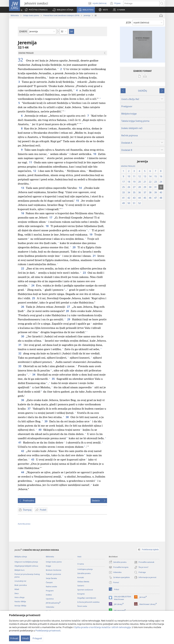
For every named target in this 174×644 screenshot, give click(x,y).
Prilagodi (37, 638)
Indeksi (49, 595)
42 (23, 451)
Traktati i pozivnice (53, 574)
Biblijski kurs (20, 570)
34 (34, 375)
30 (23, 336)
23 (85, 273)
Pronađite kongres (119, 567)
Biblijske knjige (129, 114)
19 (91, 235)
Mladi (17, 589)
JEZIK (129, 23)
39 (46, 421)
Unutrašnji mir (20, 581)
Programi (50, 591)
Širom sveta (82, 606)
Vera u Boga (19, 597)
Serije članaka (51, 578)
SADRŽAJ (142, 91)
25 (34, 298)
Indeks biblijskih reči (132, 128)
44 (23, 472)
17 (51, 217)
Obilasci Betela (83, 582)
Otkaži (25, 638)
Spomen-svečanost (85, 590)
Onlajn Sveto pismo (31, 15)
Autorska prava (24, 524)
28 (68, 311)
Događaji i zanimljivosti (87, 598)
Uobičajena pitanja (85, 569)
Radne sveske (51, 586)
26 (23, 307)
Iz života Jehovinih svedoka (88, 602)
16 (23, 213)
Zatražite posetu (84, 573)
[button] (63, 10)
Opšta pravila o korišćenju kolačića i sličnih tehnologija (102, 627)
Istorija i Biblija (20, 606)
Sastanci (81, 586)
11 (31, 162)
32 (22, 60)
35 (53, 379)
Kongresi (81, 594)
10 (95, 154)
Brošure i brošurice (54, 570)
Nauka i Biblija (20, 601)
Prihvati (14, 638)
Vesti (79, 557)
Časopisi (49, 582)
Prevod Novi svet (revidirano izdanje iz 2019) (61, 15)
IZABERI (23, 31)
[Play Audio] (161, 16)
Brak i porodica (21, 585)
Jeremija (87, 15)
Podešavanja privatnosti (48, 631)
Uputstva (50, 599)
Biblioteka (15, 15)
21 (94, 256)
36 (23, 400)
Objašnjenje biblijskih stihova (26, 566)
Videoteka (50, 607)
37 (29, 409)
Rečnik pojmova (130, 135)
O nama (81, 564)
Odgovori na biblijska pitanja (26, 562)
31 (20, 345)
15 (78, 201)
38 (67, 417)
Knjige (48, 566)
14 (80, 188)
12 (35, 171)
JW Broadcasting (53, 603)
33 (20, 366)
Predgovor (127, 106)
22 (23, 268)
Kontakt (81, 577)
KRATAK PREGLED (128, 166)
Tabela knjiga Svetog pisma (135, 121)
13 (23, 188)
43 (33, 459)
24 (33, 285)
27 (69, 307)
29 (69, 319)
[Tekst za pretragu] (141, 3)
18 (47, 226)
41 (20, 442)
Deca (16, 593)
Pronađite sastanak (144, 562)
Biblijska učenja (21, 557)
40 (40, 430)
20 (74, 247)
